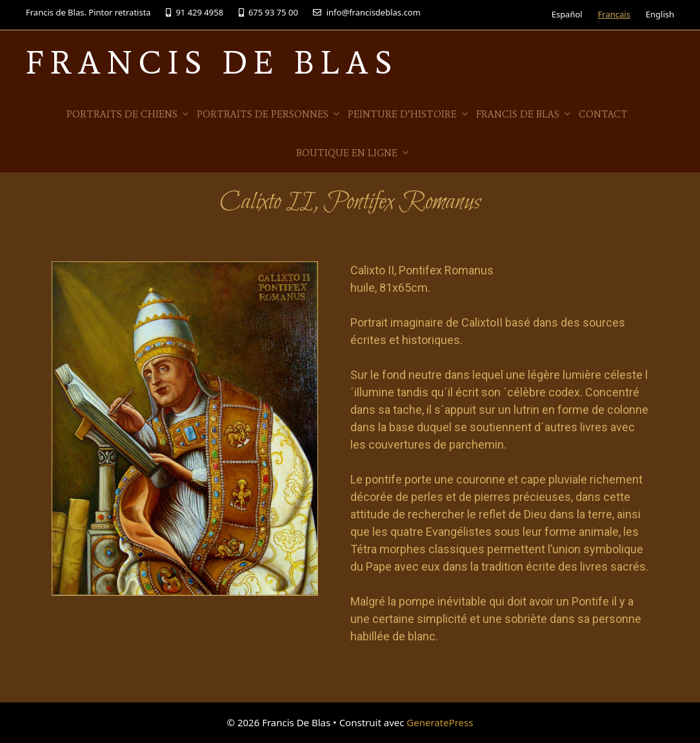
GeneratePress (440, 722)
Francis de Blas (524, 114)
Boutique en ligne (353, 153)
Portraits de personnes (269, 114)
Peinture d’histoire (409, 114)
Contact (603, 114)
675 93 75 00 (268, 12)
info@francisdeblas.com (366, 12)
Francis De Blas (212, 62)
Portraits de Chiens (128, 114)
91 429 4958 (195, 12)
